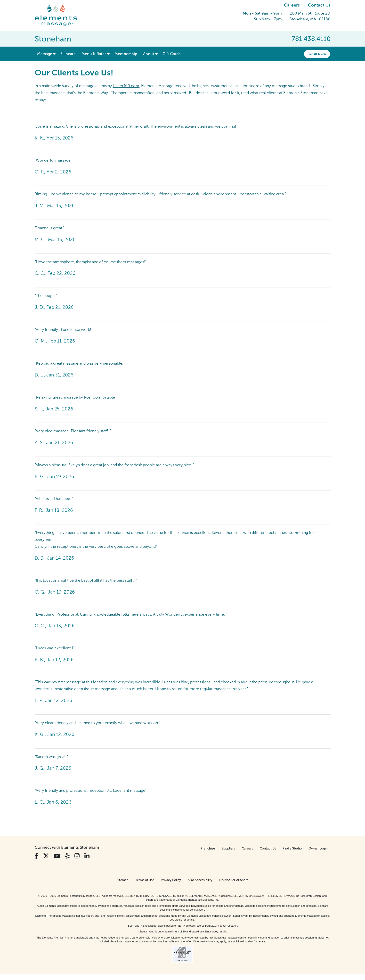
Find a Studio (292, 848)
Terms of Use (145, 880)
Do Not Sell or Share (234, 880)
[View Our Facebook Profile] (36, 856)
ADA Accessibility (200, 880)
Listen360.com (126, 86)
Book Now (317, 54)
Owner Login (318, 848)
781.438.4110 (311, 39)
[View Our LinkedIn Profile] (87, 856)
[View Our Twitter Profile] (46, 856)
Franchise (208, 848)
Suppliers (228, 848)
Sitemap (123, 880)
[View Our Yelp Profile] (67, 856)
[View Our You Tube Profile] (57, 856)
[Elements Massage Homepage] (60, 16)
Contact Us (319, 5)
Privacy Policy (171, 880)
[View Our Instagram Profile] (77, 856)
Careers (292, 5)
